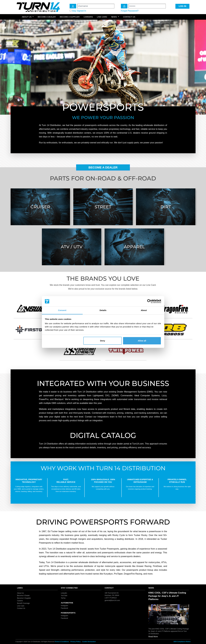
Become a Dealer (47, 17)
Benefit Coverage (23, 603)
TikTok (63, 598)
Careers (88, 17)
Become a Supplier (70, 17)
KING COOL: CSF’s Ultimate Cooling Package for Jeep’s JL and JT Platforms (167, 596)
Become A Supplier (24, 598)
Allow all (142, 341)
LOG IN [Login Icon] (182, 6)
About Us (20, 593)
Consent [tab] (62, 310)
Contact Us (129, 17)
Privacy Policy (76, 642)
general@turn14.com (112, 600)
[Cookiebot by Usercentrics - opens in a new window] (149, 301)
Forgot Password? (130, 11)
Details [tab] (103, 310)
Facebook (65, 608)
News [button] (114, 17)
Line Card (102, 17)
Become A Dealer (103, 167)
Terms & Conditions (62, 642)
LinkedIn (64, 593)
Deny (103, 341)
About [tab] (144, 310)
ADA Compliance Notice (182, 642)
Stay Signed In (79, 11)
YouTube (64, 596)
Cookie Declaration (89, 642)
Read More (153, 637)
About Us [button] (27, 17)
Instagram (65, 606)
